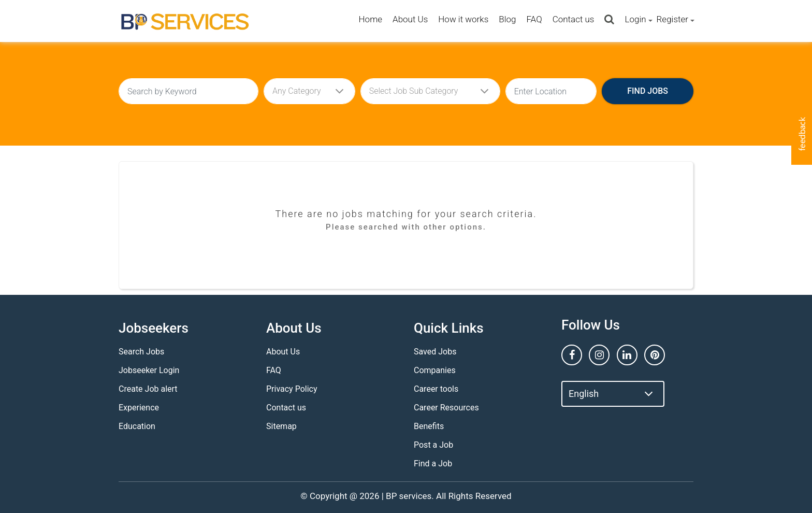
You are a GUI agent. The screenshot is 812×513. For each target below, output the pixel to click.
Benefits (429, 426)
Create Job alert (148, 389)
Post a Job (433, 445)
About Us (410, 19)
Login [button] (635, 19)
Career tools (436, 389)
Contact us (574, 19)
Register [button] (672, 19)
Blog (507, 19)
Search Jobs (141, 352)
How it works (463, 19)
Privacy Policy (292, 389)
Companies (435, 370)
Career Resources (446, 408)
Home (371, 19)
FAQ (534, 19)
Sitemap (281, 426)
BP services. (410, 496)
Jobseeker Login (149, 370)
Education (137, 426)
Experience (139, 408)
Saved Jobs (435, 352)
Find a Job (433, 464)
